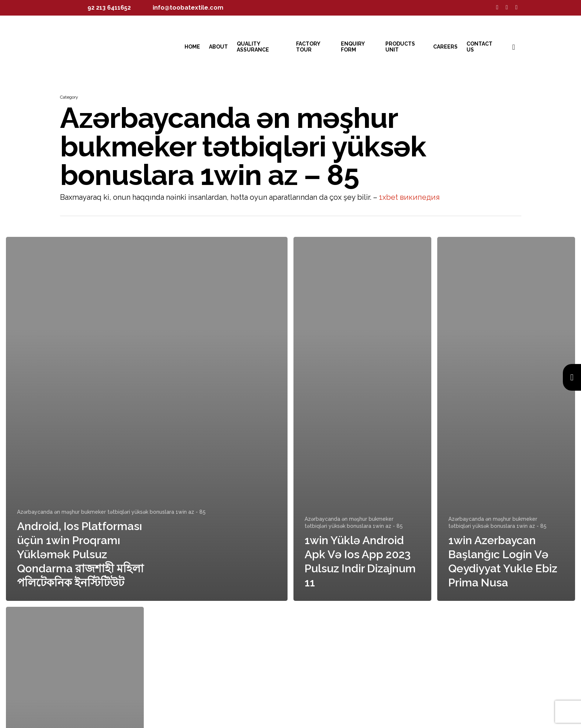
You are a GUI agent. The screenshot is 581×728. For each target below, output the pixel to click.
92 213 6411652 (109, 8)
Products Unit (400, 47)
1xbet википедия (409, 197)
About (218, 47)
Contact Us (479, 47)
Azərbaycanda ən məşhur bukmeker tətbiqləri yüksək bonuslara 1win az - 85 (111, 512)
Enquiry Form (353, 47)
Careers (445, 47)
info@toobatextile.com (188, 8)
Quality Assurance (253, 47)
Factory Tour (308, 47)
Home (192, 47)
